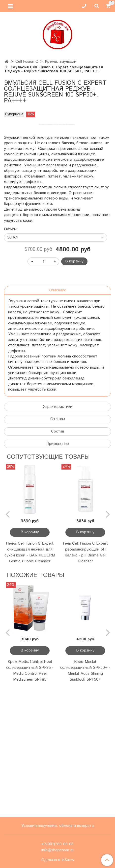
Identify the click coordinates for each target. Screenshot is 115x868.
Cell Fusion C (27, 62)
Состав (58, 558)
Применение (58, 570)
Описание (58, 417)
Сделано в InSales (58, 860)
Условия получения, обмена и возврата (57, 826)
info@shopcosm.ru (57, 850)
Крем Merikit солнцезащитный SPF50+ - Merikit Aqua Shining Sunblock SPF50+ (85, 797)
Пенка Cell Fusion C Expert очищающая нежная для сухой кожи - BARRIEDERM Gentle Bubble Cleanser (30, 679)
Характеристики (58, 533)
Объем (10, 356)
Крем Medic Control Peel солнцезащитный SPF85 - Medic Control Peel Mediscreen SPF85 (30, 797)
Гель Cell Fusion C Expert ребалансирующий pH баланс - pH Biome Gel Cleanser (85, 679)
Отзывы (58, 546)
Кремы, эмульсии (61, 62)
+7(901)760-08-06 (57, 844)
